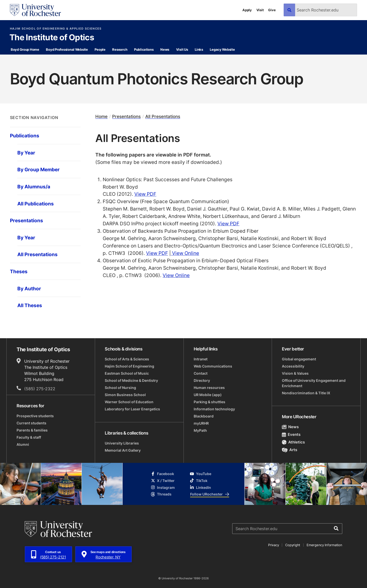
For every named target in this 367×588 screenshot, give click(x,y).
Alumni (23, 444)
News (165, 49)
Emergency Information (324, 545)
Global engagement (299, 359)
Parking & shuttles (209, 402)
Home (101, 117)
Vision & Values (295, 373)
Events (291, 434)
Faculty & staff (29, 437)
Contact (201, 373)
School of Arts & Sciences (127, 359)
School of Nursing (120, 388)
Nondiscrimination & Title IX (306, 393)
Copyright (293, 545)
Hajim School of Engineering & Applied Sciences (56, 29)
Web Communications (213, 366)
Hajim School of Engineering (129, 366)
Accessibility (293, 366)
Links (199, 49)
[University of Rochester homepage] (35, 10)
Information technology (214, 409)
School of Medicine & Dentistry (131, 380)
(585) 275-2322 (40, 389)
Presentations (126, 117)
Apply (247, 10)
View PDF (145, 194)
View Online (185, 253)
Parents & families (32, 430)
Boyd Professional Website (67, 49)
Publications (144, 49)
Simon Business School (125, 395)
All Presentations (163, 117)
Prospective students (35, 416)
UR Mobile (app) (208, 395)
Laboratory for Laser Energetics (132, 409)
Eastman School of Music (127, 373)
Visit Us (182, 49)
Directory (202, 380)
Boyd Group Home (25, 49)
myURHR (201, 423)
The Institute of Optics (52, 38)
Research (120, 49)
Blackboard (204, 416)
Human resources (209, 388)
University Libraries (122, 443)
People (100, 49)
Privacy (273, 545)
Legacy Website (222, 49)
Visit (260, 10)
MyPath (200, 430)
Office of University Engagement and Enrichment (314, 383)
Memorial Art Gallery (123, 450)
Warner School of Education (129, 402)
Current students (31, 423)
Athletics (293, 442)
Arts (290, 450)
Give (272, 10)
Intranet (201, 359)
